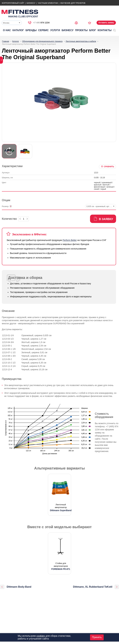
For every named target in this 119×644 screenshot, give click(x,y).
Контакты (105, 30)
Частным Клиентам (48, 3)
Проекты (81, 30)
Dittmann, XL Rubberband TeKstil (93, 587)
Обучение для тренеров (73, 3)
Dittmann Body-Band (19, 587)
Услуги (55, 30)
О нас (7, 30)
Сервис (44, 30)
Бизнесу (31, 3)
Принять (97, 637)
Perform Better (70, 240)
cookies (41, 636)
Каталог (18, 30)
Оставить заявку (106, 23)
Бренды (31, 30)
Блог (93, 30)
